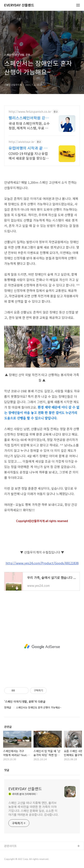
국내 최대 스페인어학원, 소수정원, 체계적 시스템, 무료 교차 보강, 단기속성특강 (29, 126)
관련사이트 (10, 846)
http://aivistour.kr (21, 142)
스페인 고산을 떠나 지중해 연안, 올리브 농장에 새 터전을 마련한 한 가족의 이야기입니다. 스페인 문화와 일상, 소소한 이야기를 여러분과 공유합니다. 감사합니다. (33, 809)
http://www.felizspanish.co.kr (30, 112)
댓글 (7, 770)
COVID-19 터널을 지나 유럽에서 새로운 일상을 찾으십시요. (29, 156)
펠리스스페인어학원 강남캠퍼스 (29, 118)
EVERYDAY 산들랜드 (19, 5)
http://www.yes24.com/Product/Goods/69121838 (42, 563)
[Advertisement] (42, 646)
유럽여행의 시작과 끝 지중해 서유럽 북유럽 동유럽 (28, 148)
